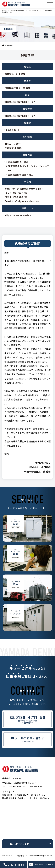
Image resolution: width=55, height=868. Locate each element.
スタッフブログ (31, 844)
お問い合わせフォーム (41, 864)
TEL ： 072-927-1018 (16, 193)
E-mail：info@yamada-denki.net (22, 201)
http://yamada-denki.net (18, 215)
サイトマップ (7, 855)
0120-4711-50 (14, 864)
